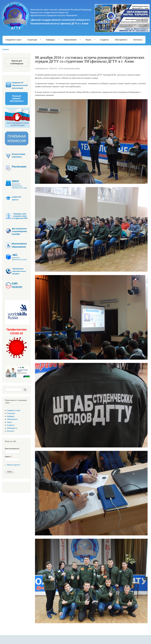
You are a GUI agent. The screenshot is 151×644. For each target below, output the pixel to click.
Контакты (138, 40)
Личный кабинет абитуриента (16, 98)
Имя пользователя (12, 449)
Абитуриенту (121, 40)
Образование (71, 40)
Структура (33, 40)
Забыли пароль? (14, 465)
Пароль (8, 457)
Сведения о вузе (13, 40)
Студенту (104, 40)
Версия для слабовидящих (17, 62)
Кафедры (51, 40)
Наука (89, 40)
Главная (5, 49)
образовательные (19, 271)
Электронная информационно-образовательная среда (19, 186)
